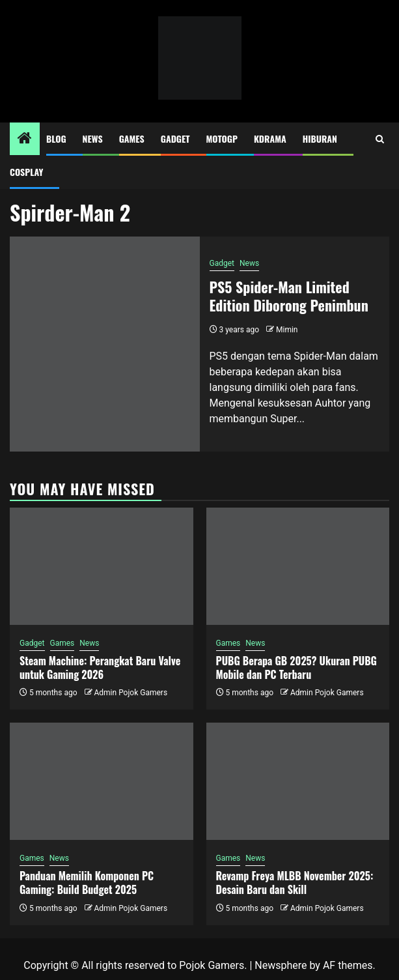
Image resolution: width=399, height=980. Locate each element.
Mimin (287, 330)
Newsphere (281, 965)
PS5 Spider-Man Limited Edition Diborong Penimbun (289, 296)
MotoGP (222, 138)
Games (132, 138)
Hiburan (320, 138)
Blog (56, 138)
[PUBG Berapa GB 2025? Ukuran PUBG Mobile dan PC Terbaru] (298, 566)
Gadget (175, 138)
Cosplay (26, 172)
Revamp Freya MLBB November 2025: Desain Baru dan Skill (295, 883)
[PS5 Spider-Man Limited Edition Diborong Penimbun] (105, 344)
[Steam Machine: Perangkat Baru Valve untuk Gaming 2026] (102, 566)
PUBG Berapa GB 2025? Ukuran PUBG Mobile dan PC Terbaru (296, 668)
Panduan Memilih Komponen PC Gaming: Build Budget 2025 (87, 883)
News (93, 138)
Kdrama (270, 138)
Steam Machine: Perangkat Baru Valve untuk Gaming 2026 (100, 668)
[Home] (25, 139)
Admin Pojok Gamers (131, 693)
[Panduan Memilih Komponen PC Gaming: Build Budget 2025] (102, 781)
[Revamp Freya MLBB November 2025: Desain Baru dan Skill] (298, 781)
